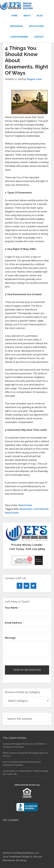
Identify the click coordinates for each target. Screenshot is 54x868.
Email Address (14, 623)
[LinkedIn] (26, 586)
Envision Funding (27, 6)
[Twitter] (33, 586)
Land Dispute (41, 509)
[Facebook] (20, 586)
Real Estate (25, 505)
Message (10, 638)
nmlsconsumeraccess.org (27, 785)
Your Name (12, 608)
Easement (26, 509)
